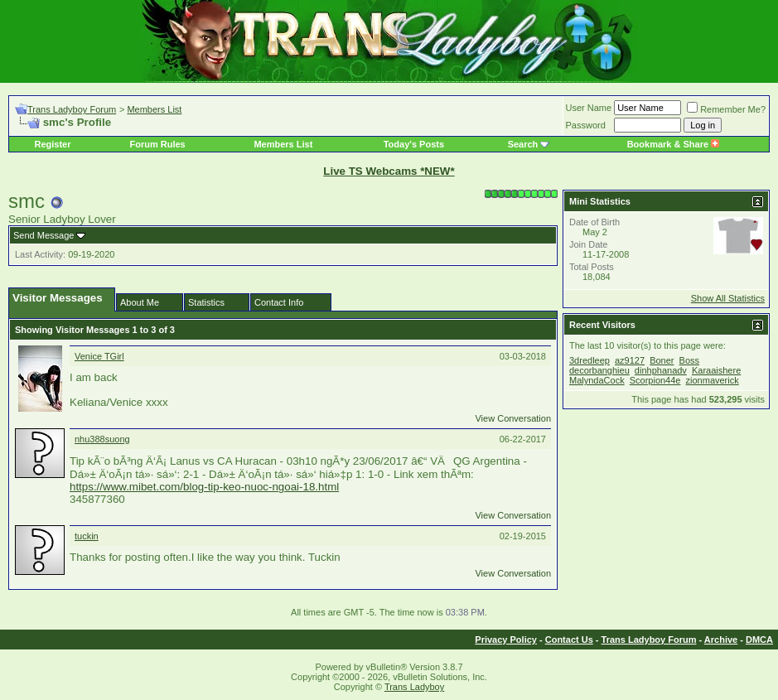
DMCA (759, 640)
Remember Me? (726, 109)
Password (586, 125)
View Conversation (513, 418)
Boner (662, 360)
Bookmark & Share (673, 144)
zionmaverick (713, 380)
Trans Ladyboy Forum (72, 109)
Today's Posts (414, 144)
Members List (154, 109)
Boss (689, 360)
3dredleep (590, 360)
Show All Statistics (728, 298)
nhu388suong (102, 439)
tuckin (87, 536)
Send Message (43, 235)
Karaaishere (716, 370)
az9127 (630, 360)
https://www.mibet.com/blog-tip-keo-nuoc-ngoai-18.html (204, 487)
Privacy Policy (506, 640)
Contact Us (569, 640)
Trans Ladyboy (414, 687)
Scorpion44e (655, 380)
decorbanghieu (599, 370)
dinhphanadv (661, 370)
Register (52, 144)
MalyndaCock (597, 380)
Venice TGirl (99, 356)
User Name (589, 108)
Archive (721, 640)
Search (523, 144)
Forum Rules (157, 144)
